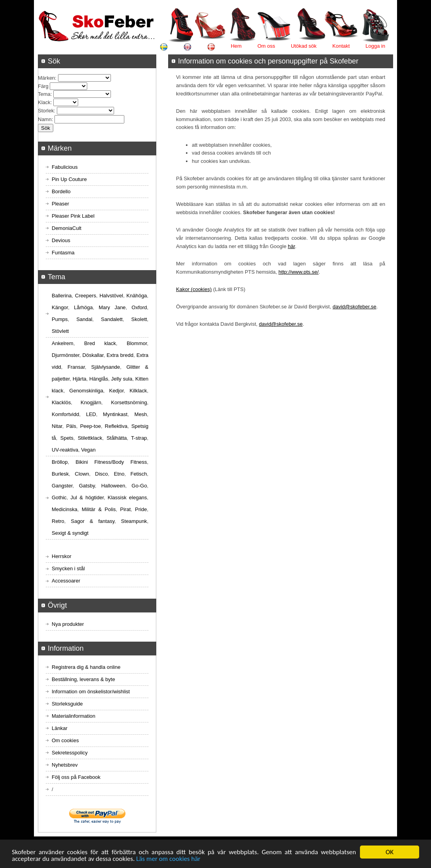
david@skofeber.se (355, 307)
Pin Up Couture (69, 179)
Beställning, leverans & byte (83, 679)
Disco (102, 474)
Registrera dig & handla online (86, 667)
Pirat (125, 509)
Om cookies (65, 740)
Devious (61, 240)
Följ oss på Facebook (76, 777)
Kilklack (138, 391)
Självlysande (106, 367)
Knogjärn (91, 402)
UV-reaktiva (65, 450)
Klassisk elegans (127, 497)
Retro (58, 521)
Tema (44, 94)
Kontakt (341, 46)
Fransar (76, 367)
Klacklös (61, 402)
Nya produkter (68, 624)
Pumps (60, 319)
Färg (43, 86)
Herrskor (62, 556)
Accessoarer (66, 581)
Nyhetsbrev (65, 765)
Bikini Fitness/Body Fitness (111, 462)
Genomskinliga (86, 391)
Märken (46, 78)
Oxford (139, 307)
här (291, 246)
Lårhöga (83, 307)
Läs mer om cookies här (168, 860)
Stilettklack (90, 438)
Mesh (141, 414)
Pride (141, 509)
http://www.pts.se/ (298, 272)
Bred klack (100, 343)
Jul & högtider (87, 497)
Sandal (84, 319)
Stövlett (60, 331)
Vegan (88, 450)
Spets (67, 438)
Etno (119, 474)
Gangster (62, 486)
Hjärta (80, 379)
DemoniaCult (67, 228)
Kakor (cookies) (194, 289)
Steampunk (134, 521)
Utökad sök (304, 46)
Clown (82, 474)
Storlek (46, 111)
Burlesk (60, 474)
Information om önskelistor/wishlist (91, 692)
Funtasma (63, 253)
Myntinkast (115, 414)
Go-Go (139, 486)
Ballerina (62, 296)
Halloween (113, 486)
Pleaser (60, 204)
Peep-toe (91, 426)
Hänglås (99, 379)
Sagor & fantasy (92, 521)
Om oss (266, 46)
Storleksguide (67, 704)
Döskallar (93, 355)
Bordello (61, 191)
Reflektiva (116, 426)
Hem (236, 46)
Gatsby (87, 486)
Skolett (139, 319)
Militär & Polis (99, 509)
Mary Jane (112, 307)
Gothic (59, 497)
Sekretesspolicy (70, 753)
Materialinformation (74, 716)
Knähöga (137, 296)
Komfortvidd (65, 414)
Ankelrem (63, 343)
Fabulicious (65, 167)
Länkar (60, 728)
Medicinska (65, 509)
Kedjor (116, 391)
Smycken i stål (68, 568)
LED (91, 414)
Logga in (375, 46)
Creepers (85, 296)
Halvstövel (111, 296)
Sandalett (112, 319)
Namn (45, 119)
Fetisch (139, 474)
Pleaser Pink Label (73, 216)
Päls (71, 426)
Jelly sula (122, 379)
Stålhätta (117, 438)
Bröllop (60, 462)
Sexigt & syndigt (70, 533)
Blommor (137, 343)
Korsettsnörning (129, 402)
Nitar (57, 426)
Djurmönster (66, 355)
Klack (44, 102)
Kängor (60, 307)
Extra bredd (120, 355)
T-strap (139, 438)
